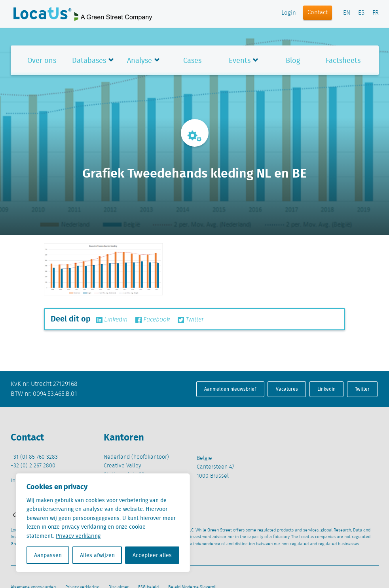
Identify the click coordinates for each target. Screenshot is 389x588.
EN (347, 13)
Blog (293, 60)
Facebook (153, 320)
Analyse (139, 60)
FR (376, 13)
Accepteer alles (152, 555)
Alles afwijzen (97, 555)
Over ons (42, 60)
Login (289, 13)
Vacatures (287, 389)
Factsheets (343, 60)
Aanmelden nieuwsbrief (230, 389)
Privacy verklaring (78, 536)
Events (240, 60)
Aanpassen (48, 555)
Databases (89, 60)
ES (361, 13)
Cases (192, 60)
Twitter (191, 320)
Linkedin (112, 320)
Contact (318, 13)
